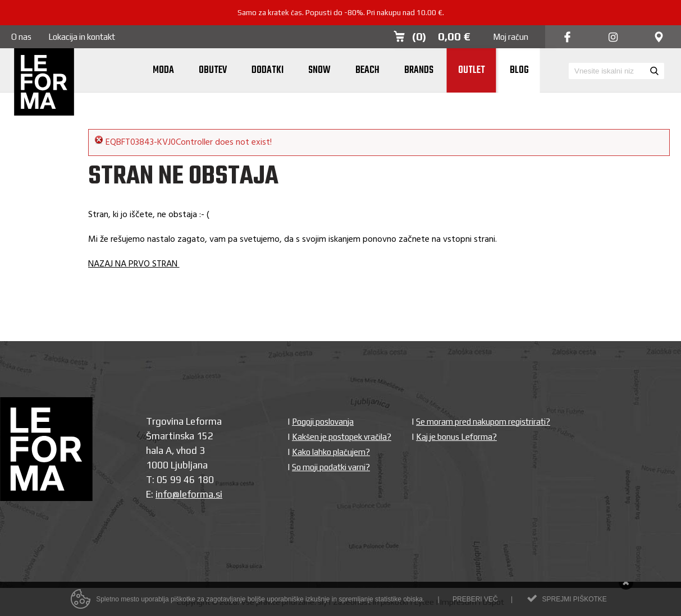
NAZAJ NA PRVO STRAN (134, 264)
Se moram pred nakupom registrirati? (483, 422)
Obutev (213, 70)
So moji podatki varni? (331, 467)
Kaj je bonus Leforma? (456, 437)
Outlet (472, 70)
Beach (367, 70)
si (219, 494)
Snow (319, 70)
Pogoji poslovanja (323, 422)
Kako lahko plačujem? (331, 452)
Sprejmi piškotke (574, 601)
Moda (163, 70)
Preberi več (475, 601)
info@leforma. (186, 494)
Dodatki (268, 70)
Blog (519, 70)
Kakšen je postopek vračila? (342, 437)
